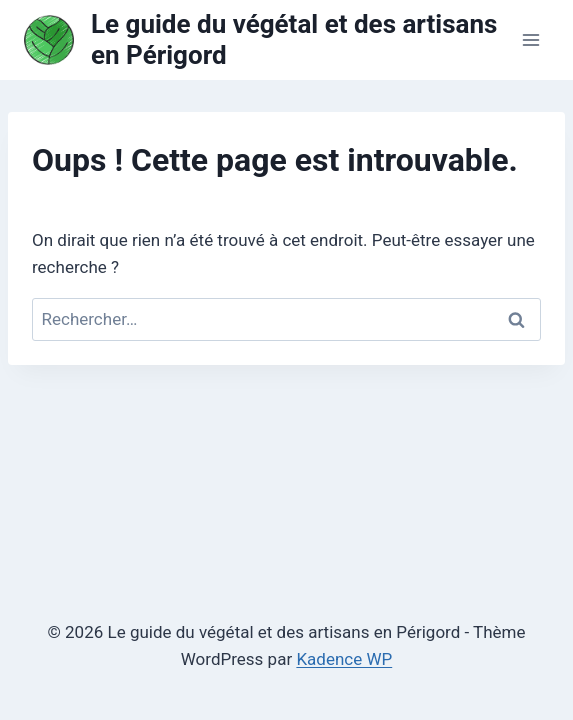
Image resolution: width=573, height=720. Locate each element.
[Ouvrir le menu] (530, 39)
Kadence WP (344, 659)
